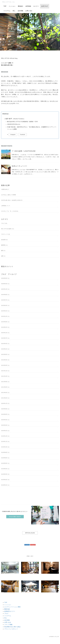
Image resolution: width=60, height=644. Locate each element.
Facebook (23, 135)
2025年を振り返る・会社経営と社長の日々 (12, 200)
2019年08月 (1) (5, 452)
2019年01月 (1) (5, 485)
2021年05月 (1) (5, 387)
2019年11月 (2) (5, 441)
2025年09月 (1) (5, 295)
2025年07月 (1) (5, 300)
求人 (14, 11)
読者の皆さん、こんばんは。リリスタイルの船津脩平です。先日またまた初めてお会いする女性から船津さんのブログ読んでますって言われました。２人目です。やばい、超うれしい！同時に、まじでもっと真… (35, 157)
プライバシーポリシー (11, 629)
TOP (5, 6)
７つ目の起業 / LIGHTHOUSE (24, 151)
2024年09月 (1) (5, 322)
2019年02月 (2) (5, 480)
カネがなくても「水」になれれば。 (10, 211)
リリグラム (7, 11)
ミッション (12, 6)
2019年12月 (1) (5, 436)
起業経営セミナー (10, 611)
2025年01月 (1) (5, 311)
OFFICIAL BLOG (30, 533)
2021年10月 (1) (5, 376)
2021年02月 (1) (5, 398)
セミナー (36, 6)
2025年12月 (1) (5, 289)
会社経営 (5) (4, 240)
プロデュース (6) (6, 234)
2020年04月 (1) (5, 420)
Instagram (13, 135)
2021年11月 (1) (5, 371)
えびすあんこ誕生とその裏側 (8, 195)
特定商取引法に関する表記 (12, 627)
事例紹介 (21, 6)
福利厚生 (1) (4, 245)
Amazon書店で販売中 (15, 517)
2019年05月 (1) (5, 463)
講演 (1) (3, 251)
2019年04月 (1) (5, 469)
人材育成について (6, 206)
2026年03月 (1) (5, 284)
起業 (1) (3, 256)
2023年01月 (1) (5, 349)
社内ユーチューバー (20, 166)
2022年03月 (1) (5, 365)
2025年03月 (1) (5, 305)
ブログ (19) (4, 223)
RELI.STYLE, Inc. (9, 2)
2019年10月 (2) (5, 447)
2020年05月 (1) (5, 414)
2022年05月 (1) (5, 354)
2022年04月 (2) (5, 360)
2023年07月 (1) (5, 338)
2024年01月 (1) (5, 327)
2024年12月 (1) (5, 316)
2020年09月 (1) (5, 409)
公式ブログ (45, 6)
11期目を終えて (5, 189)
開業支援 (7, 609)
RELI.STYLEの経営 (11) (8, 229)
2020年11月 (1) (5, 403)
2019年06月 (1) (5, 458)
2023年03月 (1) (5, 344)
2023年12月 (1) (5, 333)
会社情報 (20, 11)
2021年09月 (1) (5, 382)
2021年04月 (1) (5, 393)
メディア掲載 (8, 625)
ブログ (6, 614)
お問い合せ (29, 11)
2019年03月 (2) (5, 474)
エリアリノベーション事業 (12, 607)
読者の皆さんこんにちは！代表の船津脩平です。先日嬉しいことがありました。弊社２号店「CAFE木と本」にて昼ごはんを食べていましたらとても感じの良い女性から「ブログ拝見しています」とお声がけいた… (35, 172)
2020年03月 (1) (5, 425)
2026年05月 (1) (5, 278)
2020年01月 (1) (5, 431)
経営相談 (28, 6)
